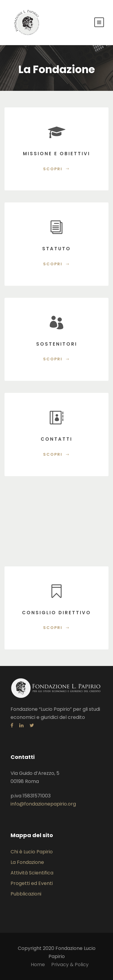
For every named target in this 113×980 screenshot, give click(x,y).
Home (38, 965)
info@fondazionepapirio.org (43, 804)
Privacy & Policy (70, 965)
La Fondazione (27, 862)
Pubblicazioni (26, 894)
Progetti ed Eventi (32, 883)
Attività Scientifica (32, 873)
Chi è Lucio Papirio (32, 852)
